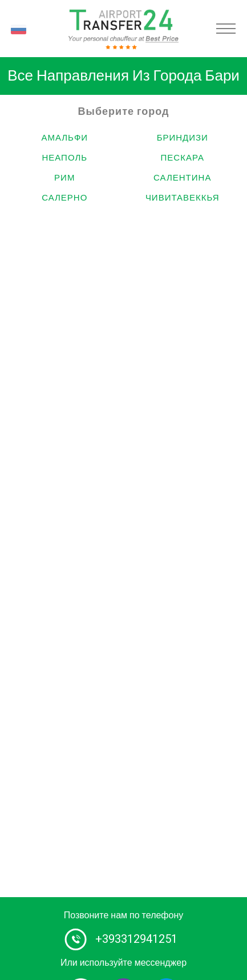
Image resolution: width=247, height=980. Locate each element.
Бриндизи (183, 138)
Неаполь (64, 158)
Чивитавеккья (183, 198)
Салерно (64, 198)
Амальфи (64, 138)
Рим (64, 178)
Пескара (183, 158)
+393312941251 (136, 939)
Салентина (182, 178)
